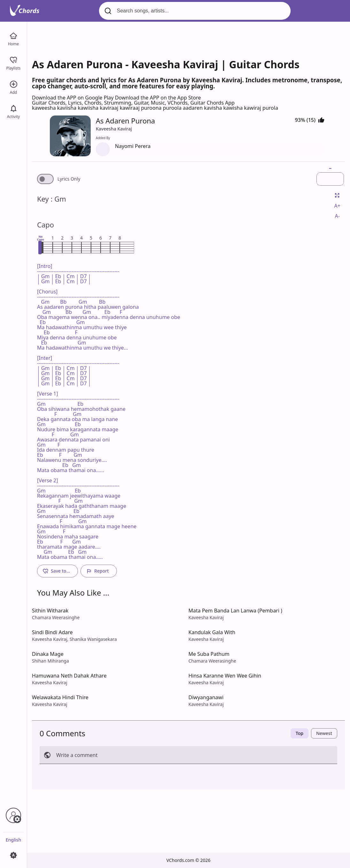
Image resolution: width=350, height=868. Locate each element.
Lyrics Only (69, 179)
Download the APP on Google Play (73, 98)
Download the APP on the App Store (158, 98)
